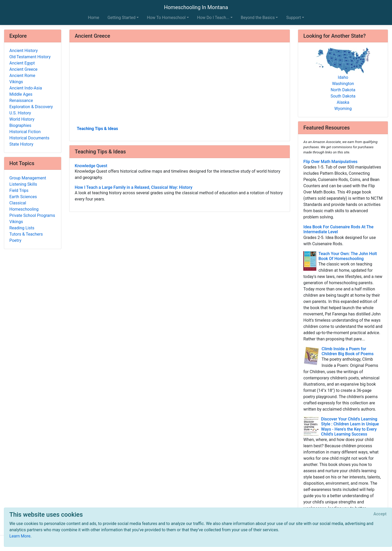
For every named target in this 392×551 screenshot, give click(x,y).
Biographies (20, 125)
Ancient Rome (22, 76)
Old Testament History (30, 57)
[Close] (380, 514)
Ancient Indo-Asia (26, 88)
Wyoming (343, 109)
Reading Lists (22, 228)
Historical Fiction (25, 132)
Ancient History (24, 51)
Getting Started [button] (121, 18)
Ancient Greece (23, 69)
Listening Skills (23, 184)
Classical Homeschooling (24, 206)
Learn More (20, 536)
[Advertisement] (180, 86)
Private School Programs (32, 215)
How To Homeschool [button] (166, 18)
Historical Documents (29, 138)
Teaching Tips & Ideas (97, 129)
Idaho (343, 77)
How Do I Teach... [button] (213, 18)
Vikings (16, 82)
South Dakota (343, 96)
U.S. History (20, 113)
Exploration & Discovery (31, 107)
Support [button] (293, 18)
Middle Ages (21, 94)
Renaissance (21, 101)
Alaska (343, 102)
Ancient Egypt (22, 63)
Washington (343, 84)
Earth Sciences (23, 197)
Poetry (15, 240)
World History (22, 119)
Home (94, 18)
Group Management (28, 178)
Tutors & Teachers (26, 234)
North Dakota (343, 90)
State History (21, 144)
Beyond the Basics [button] (258, 18)
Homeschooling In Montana (196, 7)
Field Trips (19, 190)
